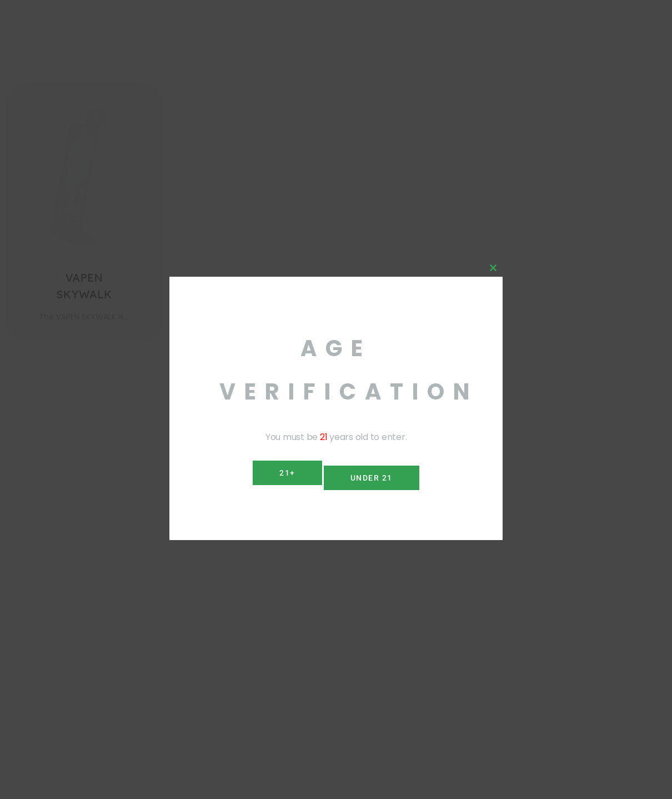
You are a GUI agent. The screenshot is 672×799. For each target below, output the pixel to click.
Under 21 (376, 473)
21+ (283, 473)
